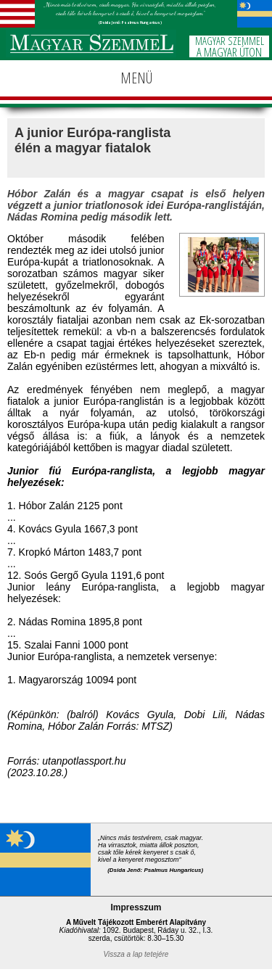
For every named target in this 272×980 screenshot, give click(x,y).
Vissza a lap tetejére (136, 954)
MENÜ (136, 78)
